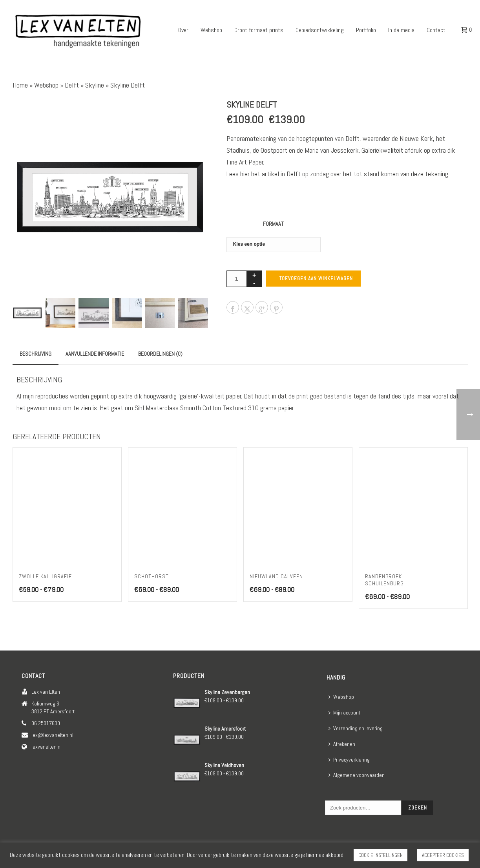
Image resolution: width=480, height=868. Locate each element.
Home (20, 85)
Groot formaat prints (259, 30)
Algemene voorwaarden (357, 775)
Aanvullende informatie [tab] (95, 354)
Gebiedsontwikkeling (320, 30)
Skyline (95, 85)
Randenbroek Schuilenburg (384, 580)
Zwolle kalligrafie (45, 576)
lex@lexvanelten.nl (52, 735)
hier (245, 174)
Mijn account (344, 713)
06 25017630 (46, 723)
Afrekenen (342, 744)
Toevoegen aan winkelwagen (316, 279)
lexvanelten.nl (47, 747)
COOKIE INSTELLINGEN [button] (381, 855)
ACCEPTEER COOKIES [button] (443, 855)
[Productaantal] (237, 279)
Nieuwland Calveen (276, 576)
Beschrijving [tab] (36, 354)
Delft (72, 85)
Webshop (211, 30)
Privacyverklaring (349, 760)
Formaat (273, 224)
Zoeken (418, 808)
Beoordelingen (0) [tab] (160, 354)
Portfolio (366, 30)
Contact (436, 30)
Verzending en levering (356, 728)
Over (183, 30)
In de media (401, 30)
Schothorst (151, 576)
